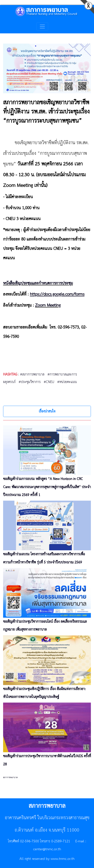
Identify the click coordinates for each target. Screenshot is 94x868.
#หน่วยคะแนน (67, 382)
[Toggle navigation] (42, 26)
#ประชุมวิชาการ (30, 382)
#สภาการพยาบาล (32, 374)
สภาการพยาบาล (10, 777)
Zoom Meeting (48, 306)
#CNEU (49, 382)
